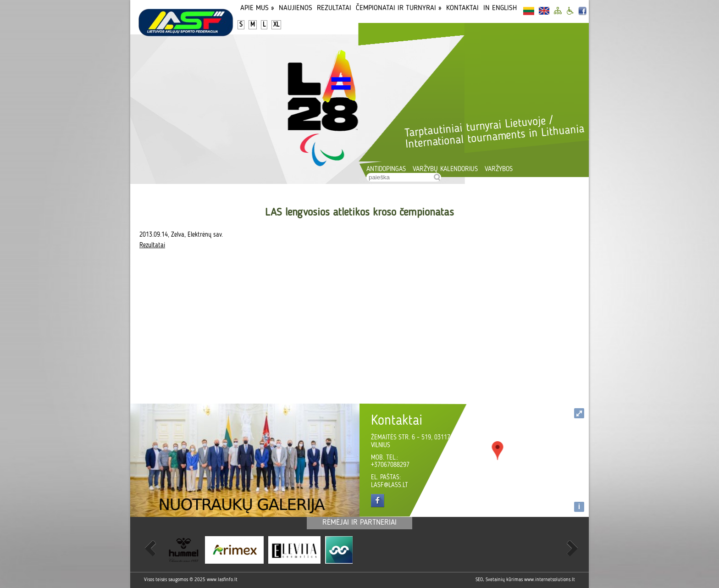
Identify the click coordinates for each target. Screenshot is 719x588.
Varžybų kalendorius (445, 169)
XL (276, 25)
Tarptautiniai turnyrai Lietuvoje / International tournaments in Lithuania (494, 133)
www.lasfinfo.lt (222, 580)
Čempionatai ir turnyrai (399, 8)
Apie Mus (257, 8)
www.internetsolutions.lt (550, 580)
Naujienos (296, 8)
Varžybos (499, 169)
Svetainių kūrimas (504, 580)
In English (500, 8)
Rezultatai (334, 8)
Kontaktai (462, 8)
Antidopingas (386, 169)
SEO (479, 580)
